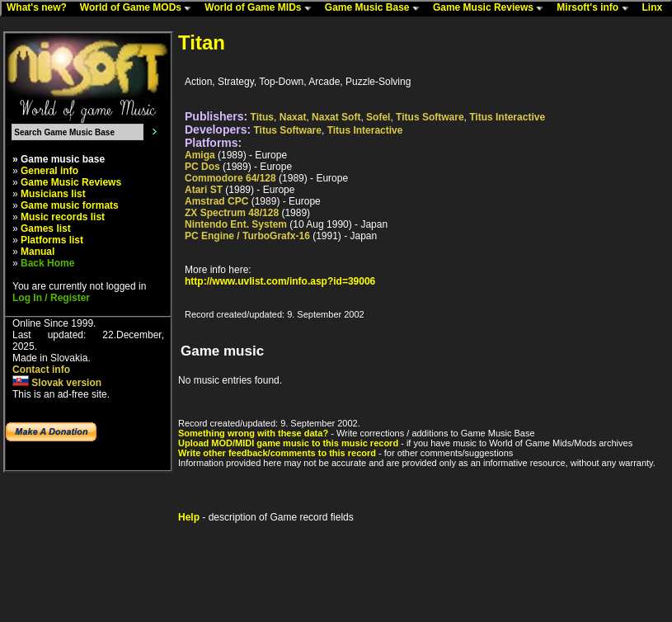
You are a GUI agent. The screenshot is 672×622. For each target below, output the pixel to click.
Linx (656, 8)
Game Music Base (376, 8)
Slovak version (57, 383)
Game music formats (70, 205)
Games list (46, 229)
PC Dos (202, 167)
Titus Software (430, 117)
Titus (262, 117)
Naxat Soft (336, 117)
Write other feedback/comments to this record (277, 453)
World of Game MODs (139, 8)
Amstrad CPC (216, 201)
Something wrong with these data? (253, 433)
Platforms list (52, 240)
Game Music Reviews (492, 8)
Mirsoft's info (596, 8)
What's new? (40, 8)
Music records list (63, 217)
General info (49, 171)
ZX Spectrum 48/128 (232, 213)
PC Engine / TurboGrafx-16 (247, 236)
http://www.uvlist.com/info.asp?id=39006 (280, 281)
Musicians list (53, 194)
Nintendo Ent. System (236, 224)
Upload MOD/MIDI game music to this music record (288, 443)
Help (189, 517)
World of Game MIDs (261, 8)
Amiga (200, 155)
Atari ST (204, 190)
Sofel (378, 117)
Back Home (47, 263)
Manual (38, 252)
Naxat (293, 117)
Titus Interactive (507, 117)
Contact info (41, 370)
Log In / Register (51, 298)
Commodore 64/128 (230, 178)
